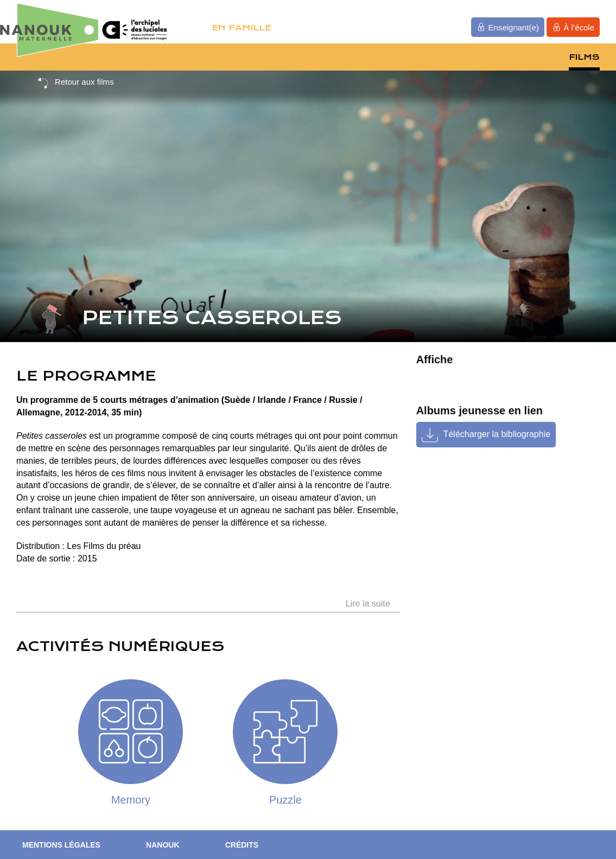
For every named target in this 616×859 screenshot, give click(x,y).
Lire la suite (368, 604)
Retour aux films (75, 83)
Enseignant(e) (508, 27)
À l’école (573, 27)
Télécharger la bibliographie (497, 434)
